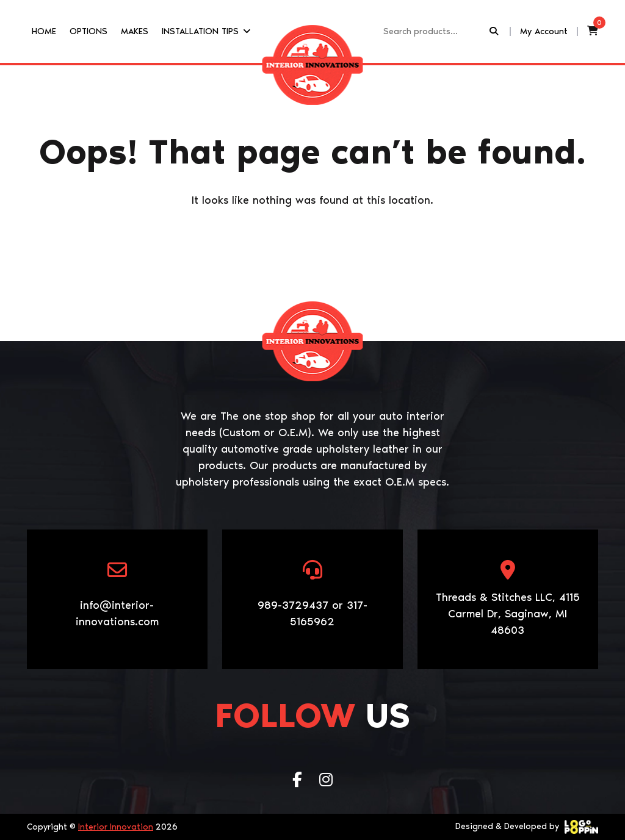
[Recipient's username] (435, 31)
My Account (544, 31)
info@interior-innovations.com (117, 613)
